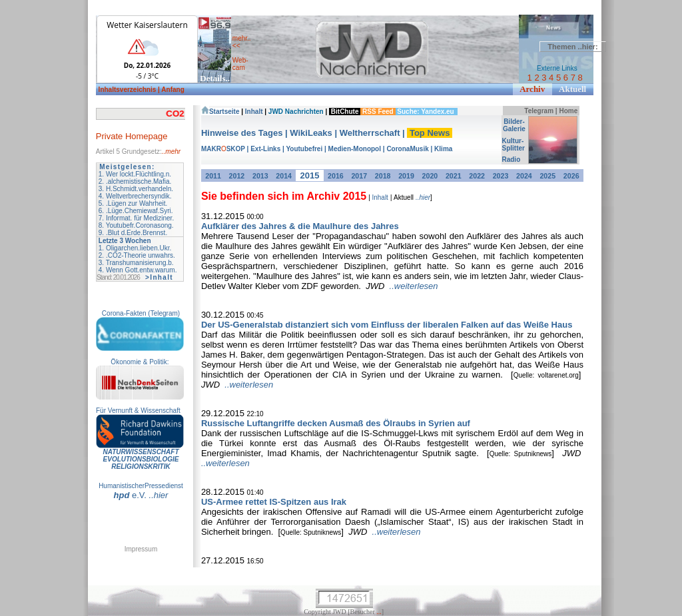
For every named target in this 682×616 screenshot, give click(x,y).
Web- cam (240, 64)
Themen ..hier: (572, 47)
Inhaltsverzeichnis (128, 90)
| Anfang (171, 90)
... (379, 612)
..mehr (171, 152)
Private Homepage (132, 136)
